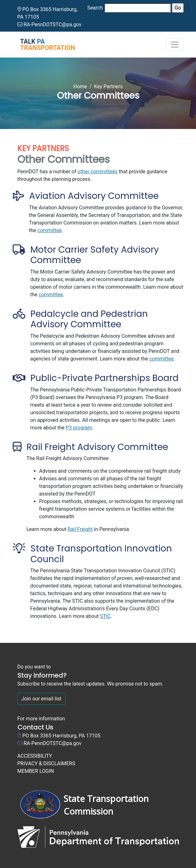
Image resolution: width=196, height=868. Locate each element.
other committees (98, 172)
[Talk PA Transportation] (44, 45)
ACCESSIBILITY (35, 756)
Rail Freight (80, 529)
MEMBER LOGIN (36, 771)
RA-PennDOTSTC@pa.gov (52, 25)
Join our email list (41, 699)
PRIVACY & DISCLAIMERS (46, 763)
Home (80, 86)
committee (50, 230)
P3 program (79, 428)
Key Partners (108, 86)
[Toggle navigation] (175, 45)
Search (95, 8)
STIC (105, 616)
